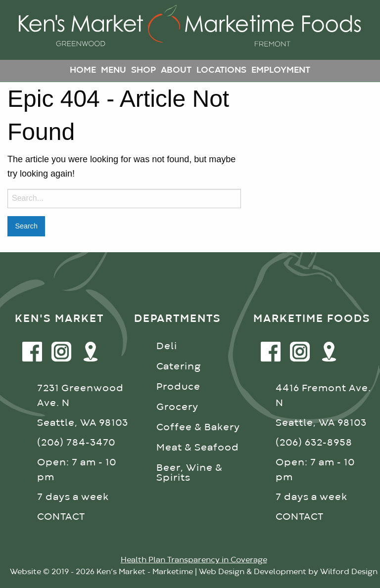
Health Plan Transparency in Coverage (194, 560)
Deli (167, 346)
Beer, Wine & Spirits (190, 473)
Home (83, 70)
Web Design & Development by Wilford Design (288, 572)
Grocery (177, 407)
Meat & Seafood (198, 448)
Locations (221, 70)
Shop (143, 70)
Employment (281, 70)
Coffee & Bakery (198, 428)
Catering (179, 367)
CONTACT (61, 517)
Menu (114, 70)
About (176, 70)
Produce (178, 387)
